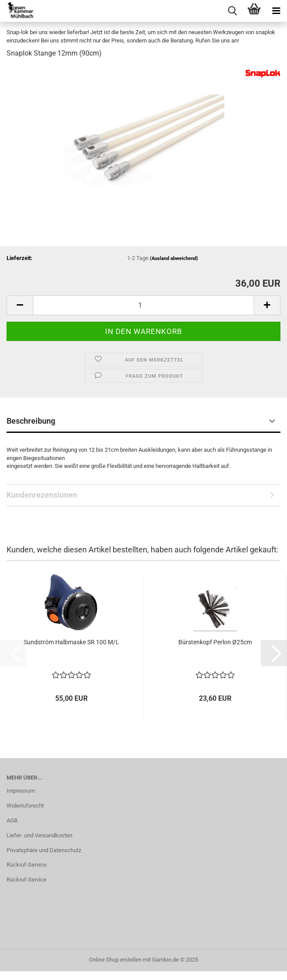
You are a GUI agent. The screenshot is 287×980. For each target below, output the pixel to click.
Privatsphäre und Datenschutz (44, 850)
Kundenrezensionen (42, 495)
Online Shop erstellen (115, 960)
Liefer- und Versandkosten (39, 835)
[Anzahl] (143, 305)
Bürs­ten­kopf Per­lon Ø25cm (215, 642)
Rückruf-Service (27, 865)
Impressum (21, 791)
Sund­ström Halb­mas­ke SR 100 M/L (71, 642)
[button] (20, 305)
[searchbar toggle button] (232, 11)
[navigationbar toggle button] (276, 11)
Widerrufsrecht (25, 806)
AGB (12, 820)
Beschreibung (31, 421)
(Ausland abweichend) (174, 258)
